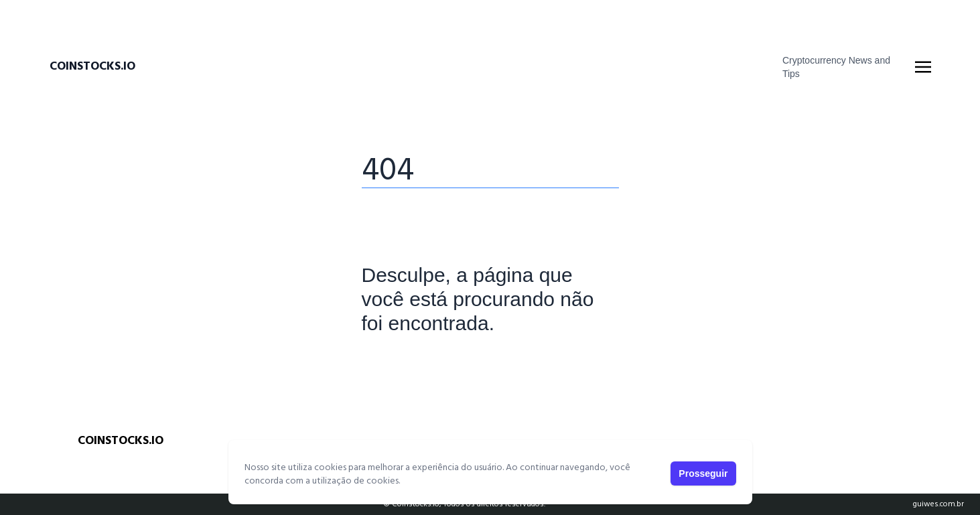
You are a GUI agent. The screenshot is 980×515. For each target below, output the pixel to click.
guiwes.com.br (938, 504)
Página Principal (408, 365)
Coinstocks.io (92, 67)
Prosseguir (703, 473)
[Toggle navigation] (923, 67)
